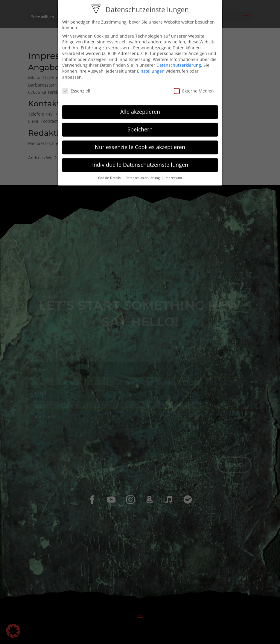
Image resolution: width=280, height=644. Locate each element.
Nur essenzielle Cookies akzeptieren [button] (140, 143)
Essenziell (76, 86)
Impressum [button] (173, 173)
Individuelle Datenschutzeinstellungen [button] (140, 160)
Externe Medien (194, 86)
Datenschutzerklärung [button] (143, 173)
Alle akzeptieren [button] (140, 107)
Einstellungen (151, 67)
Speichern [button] (140, 125)
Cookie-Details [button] (110, 173)
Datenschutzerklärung (179, 61)
